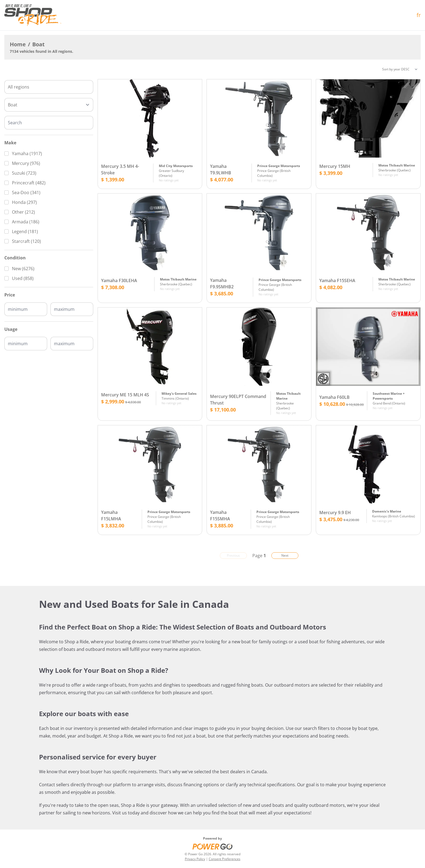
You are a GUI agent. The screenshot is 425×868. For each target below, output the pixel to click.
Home (18, 44)
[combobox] (49, 87)
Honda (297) (24, 202)
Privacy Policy (195, 859)
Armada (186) (26, 222)
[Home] (33, 15)
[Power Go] (212, 846)
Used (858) (23, 278)
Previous (233, 555)
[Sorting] (400, 69)
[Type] (49, 105)
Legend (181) (25, 231)
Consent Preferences (225, 859)
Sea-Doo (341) (26, 192)
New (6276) (23, 269)
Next (285, 555)
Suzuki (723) (24, 173)
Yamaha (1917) (27, 154)
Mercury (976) (26, 163)
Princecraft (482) (29, 183)
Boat (38, 44)
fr (419, 15)
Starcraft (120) (26, 241)
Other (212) (23, 212)
